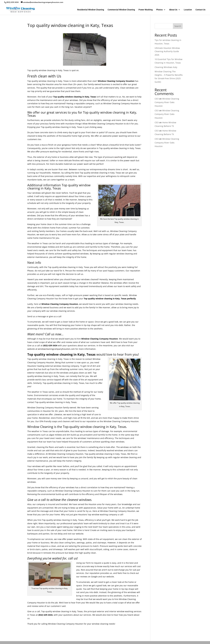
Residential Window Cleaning (91, 10)
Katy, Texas (77, 611)
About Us (173, 10)
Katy (60, 81)
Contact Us (200, 10)
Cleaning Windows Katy (166, 67)
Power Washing (146, 10)
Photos (159, 10)
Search (178, 26)
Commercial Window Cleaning (121, 10)
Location (188, 10)
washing (118, 157)
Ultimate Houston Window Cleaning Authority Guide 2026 (167, 51)
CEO (157, 99)
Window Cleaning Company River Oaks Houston (167, 102)
